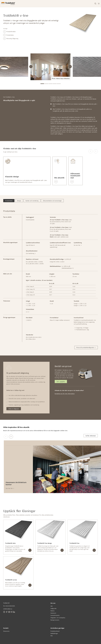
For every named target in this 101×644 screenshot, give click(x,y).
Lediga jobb (53, 608)
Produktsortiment (55, 631)
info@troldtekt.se (8, 609)
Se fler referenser (91, 436)
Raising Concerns (55, 620)
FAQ (51, 636)
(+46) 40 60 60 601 (10, 606)
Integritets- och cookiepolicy (58, 618)
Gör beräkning (31, 253)
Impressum (53, 613)
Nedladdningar (54, 633)
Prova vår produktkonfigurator (86, 347)
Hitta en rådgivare (14, 409)
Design (19, 201)
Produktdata (8, 35)
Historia (52, 611)
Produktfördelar (9, 32)
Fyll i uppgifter (61, 382)
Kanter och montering (32, 201)
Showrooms (6, 631)
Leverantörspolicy (55, 615)
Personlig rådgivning (11, 39)
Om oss (53, 603)
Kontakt (6, 628)
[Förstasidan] (8, 4)
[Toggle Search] (95, 4)
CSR (51, 606)
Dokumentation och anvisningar (52, 201)
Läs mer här (10, 488)
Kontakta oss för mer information (65, 394)
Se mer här (78, 245)
